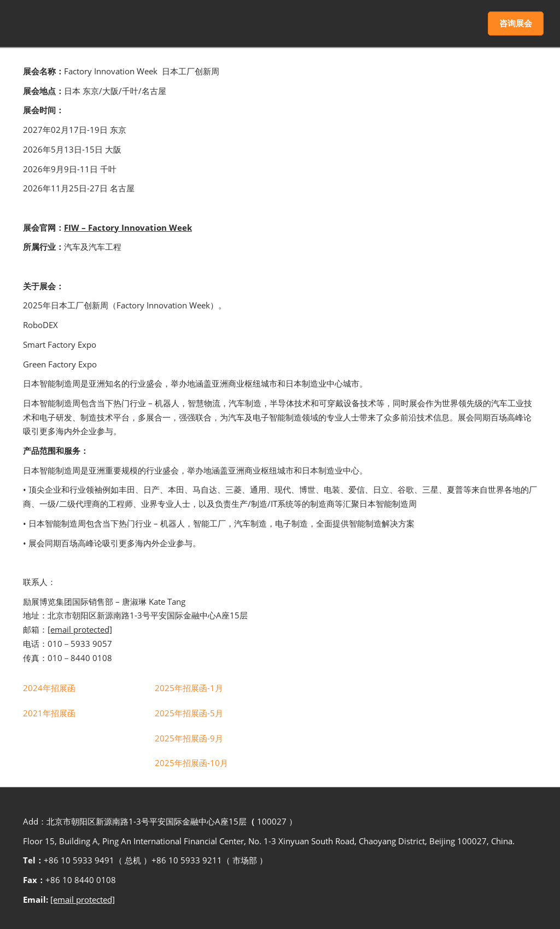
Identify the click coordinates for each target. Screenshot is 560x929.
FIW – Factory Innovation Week (128, 227)
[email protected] (83, 899)
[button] (516, 24)
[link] (49, 688)
